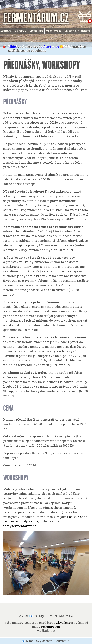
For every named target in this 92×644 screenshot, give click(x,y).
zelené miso (50, 47)
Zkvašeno (63, 623)
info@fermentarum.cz (20, 526)
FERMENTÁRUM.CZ (36, 17)
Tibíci (13, 47)
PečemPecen (51, 627)
